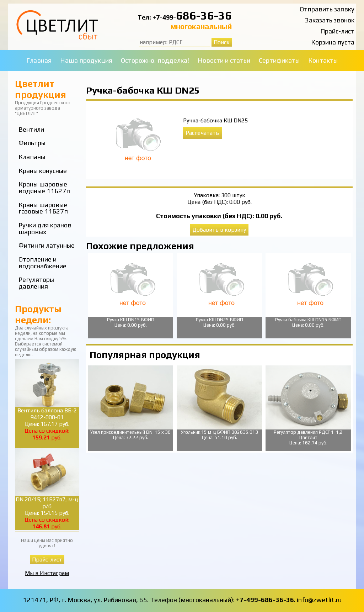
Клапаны (32, 157)
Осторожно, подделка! (155, 60)
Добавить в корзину (219, 230)
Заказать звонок (330, 20)
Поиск (222, 42)
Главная (39, 60)
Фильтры (32, 143)
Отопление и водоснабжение (42, 263)
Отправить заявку (327, 9)
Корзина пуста (333, 42)
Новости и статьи (224, 60)
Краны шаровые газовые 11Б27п (43, 208)
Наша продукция (86, 60)
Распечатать (202, 133)
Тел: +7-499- (157, 17)
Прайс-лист (337, 31)
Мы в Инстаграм (47, 573)
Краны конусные (43, 171)
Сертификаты (279, 60)
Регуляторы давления (36, 283)
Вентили (31, 129)
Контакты (323, 60)
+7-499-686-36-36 (265, 600)
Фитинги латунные (47, 245)
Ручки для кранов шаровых (45, 228)
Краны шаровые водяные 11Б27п (44, 188)
